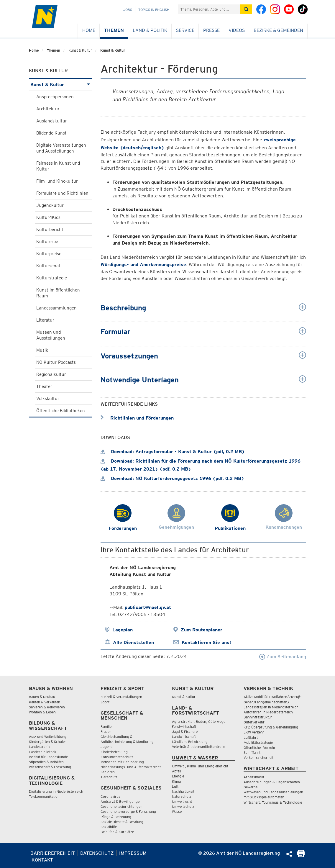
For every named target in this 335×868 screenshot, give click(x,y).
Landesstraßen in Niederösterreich (271, 707)
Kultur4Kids (48, 217)
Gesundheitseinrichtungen (121, 806)
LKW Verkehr (254, 732)
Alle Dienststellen (133, 642)
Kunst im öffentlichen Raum (58, 293)
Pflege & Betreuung (116, 817)
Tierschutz (109, 777)
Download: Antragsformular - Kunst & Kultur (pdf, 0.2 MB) (173, 452)
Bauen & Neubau (42, 697)
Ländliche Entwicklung (190, 742)
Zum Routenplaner (202, 630)
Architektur (48, 109)
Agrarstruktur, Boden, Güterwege (199, 722)
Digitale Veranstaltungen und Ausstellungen (61, 148)
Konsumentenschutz (117, 757)
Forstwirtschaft (184, 727)
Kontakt (42, 860)
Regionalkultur (51, 374)
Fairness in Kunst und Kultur (58, 166)
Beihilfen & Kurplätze (117, 832)
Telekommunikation (44, 796)
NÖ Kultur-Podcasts (56, 362)
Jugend (107, 747)
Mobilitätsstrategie (258, 742)
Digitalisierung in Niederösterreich (56, 791)
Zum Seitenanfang (283, 657)
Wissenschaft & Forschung (50, 767)
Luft (175, 786)
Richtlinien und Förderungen (137, 418)
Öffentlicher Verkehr (260, 747)
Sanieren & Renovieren (47, 707)
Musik (42, 350)
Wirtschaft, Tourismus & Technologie (273, 802)
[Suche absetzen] (246, 9)
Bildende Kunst (51, 133)
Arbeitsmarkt (254, 777)
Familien (107, 727)
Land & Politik (150, 30)
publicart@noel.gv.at (148, 607)
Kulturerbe (47, 242)
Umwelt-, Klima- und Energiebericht (200, 766)
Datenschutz (97, 853)
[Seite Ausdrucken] (301, 855)
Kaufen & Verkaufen (45, 702)
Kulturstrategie (52, 278)
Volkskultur (48, 399)
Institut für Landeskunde (48, 757)
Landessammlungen (56, 308)
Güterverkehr (254, 722)
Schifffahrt (252, 752)
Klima (176, 781)
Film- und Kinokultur (57, 181)
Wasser (178, 812)
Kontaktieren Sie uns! (206, 642)
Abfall (176, 771)
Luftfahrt (251, 737)
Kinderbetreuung (114, 752)
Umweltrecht (182, 801)
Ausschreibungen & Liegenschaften (272, 782)
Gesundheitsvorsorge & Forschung (128, 812)
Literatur (45, 320)
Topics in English (154, 10)
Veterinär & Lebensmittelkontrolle (198, 747)
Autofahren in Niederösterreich (268, 712)
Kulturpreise (49, 254)
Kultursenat (48, 266)
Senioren (108, 772)
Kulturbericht (50, 230)
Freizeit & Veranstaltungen (121, 697)
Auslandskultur (52, 121)
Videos (237, 30)
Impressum (133, 853)
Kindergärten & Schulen (48, 742)
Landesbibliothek (42, 752)
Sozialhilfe (109, 827)
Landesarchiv (40, 747)
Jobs (128, 10)
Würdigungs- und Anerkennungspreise (143, 265)
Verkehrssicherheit (258, 758)
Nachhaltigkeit (183, 791)
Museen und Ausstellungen (51, 335)
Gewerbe (251, 787)
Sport (105, 702)
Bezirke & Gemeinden (278, 30)
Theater (44, 386)
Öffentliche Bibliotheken (61, 411)
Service (185, 30)
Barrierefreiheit (53, 853)
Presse (211, 30)
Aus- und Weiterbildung (48, 737)
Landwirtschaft (184, 737)
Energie (178, 776)
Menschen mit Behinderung (122, 762)
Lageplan (123, 630)
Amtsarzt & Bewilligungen (121, 801)
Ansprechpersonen (55, 97)
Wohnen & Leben (42, 712)
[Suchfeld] (209, 9)
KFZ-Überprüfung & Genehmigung (271, 727)
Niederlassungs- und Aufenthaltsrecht (131, 767)
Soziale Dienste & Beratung (122, 822)
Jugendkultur (50, 205)
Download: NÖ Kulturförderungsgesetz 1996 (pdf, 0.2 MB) (172, 478)
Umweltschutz (183, 806)
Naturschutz (182, 796)
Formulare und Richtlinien (62, 193)
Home (89, 30)
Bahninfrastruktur (258, 717)
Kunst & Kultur (113, 50)
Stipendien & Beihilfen (46, 762)
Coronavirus (110, 796)
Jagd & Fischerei (185, 732)
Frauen (106, 732)
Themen (114, 30)
